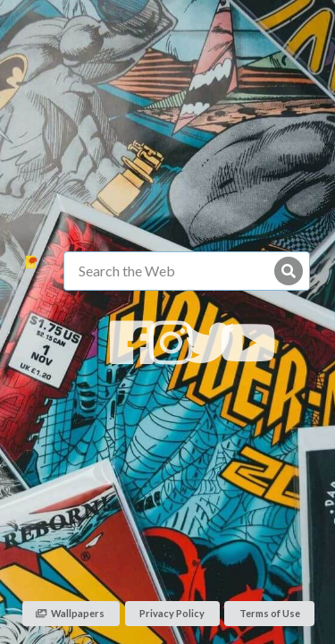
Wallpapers (71, 613)
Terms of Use (270, 613)
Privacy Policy (172, 613)
